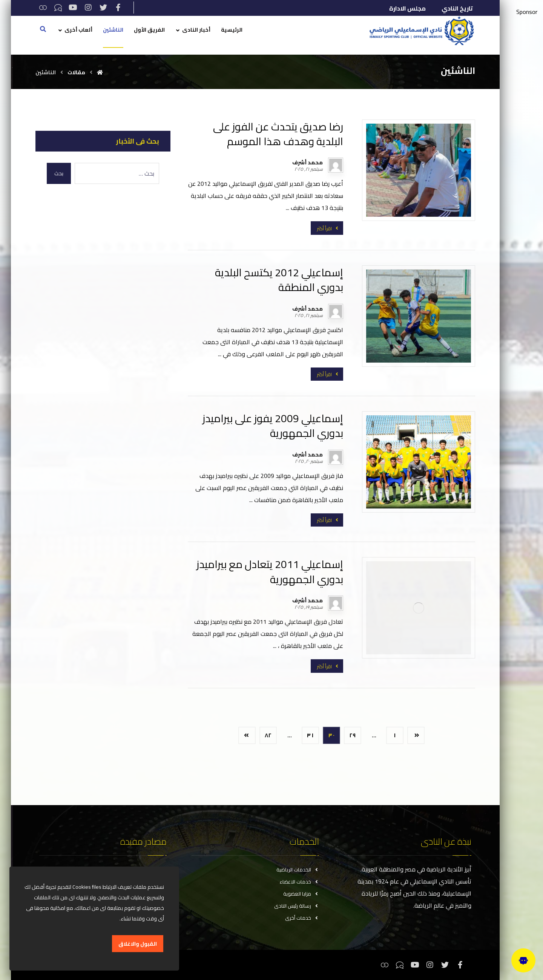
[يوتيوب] (73, 8)
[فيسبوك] (118, 8)
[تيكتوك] (58, 8)
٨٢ (268, 735)
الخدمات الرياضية (298, 870)
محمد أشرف (308, 162)
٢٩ (353, 735)
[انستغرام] (88, 8)
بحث (59, 173)
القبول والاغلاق (138, 944)
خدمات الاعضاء (299, 882)
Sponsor (527, 12)
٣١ (311, 735)
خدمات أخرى (302, 918)
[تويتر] (103, 8)
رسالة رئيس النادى (297, 906)
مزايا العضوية (301, 894)
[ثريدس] (43, 8)
